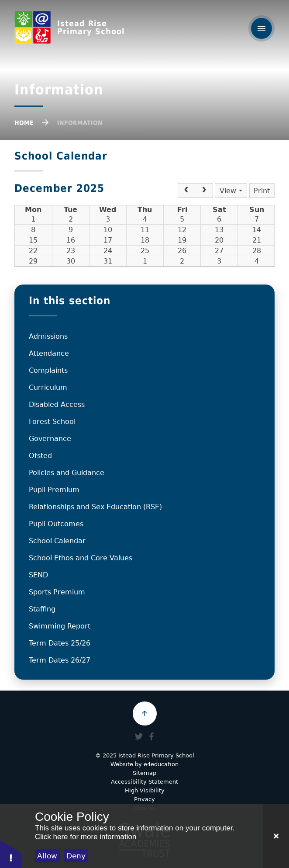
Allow (47, 856)
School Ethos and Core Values (81, 558)
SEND (38, 575)
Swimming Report (60, 626)
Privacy (144, 799)
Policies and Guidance (67, 473)
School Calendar (57, 541)
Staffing (42, 609)
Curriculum (48, 387)
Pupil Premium (54, 490)
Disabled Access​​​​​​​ (57, 404)
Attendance (49, 353)
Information (80, 123)
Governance (50, 439)
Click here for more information (86, 837)
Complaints (48, 370)
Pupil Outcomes (56, 524)
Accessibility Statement (144, 782)
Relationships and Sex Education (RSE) (95, 507)
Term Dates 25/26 (60, 643)
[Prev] (186, 191)
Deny (76, 856)
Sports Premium (57, 592)
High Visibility (145, 790)
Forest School (52, 422)
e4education (161, 764)
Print (262, 191)
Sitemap (144, 773)
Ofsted (40, 456)
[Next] (204, 191)
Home (24, 123)
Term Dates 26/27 (60, 660)
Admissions (48, 336)
